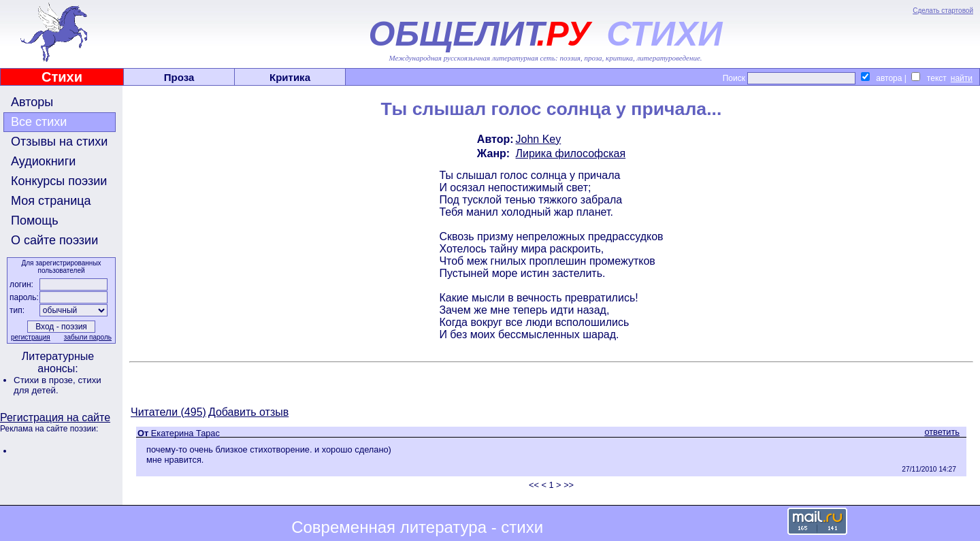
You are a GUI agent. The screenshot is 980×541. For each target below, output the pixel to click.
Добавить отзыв (248, 412)
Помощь (35, 220)
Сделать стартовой (943, 11)
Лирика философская (571, 153)
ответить (942, 432)
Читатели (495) (168, 412)
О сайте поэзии (54, 240)
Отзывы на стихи (59, 142)
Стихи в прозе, (46, 380)
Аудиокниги (43, 161)
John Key (539, 139)
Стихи (62, 77)
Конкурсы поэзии (59, 181)
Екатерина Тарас (185, 433)
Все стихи (39, 122)
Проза (179, 77)
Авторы (32, 102)
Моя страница (51, 201)
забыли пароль (88, 337)
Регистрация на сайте (55, 417)
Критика (290, 77)
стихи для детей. (58, 385)
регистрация (31, 337)
